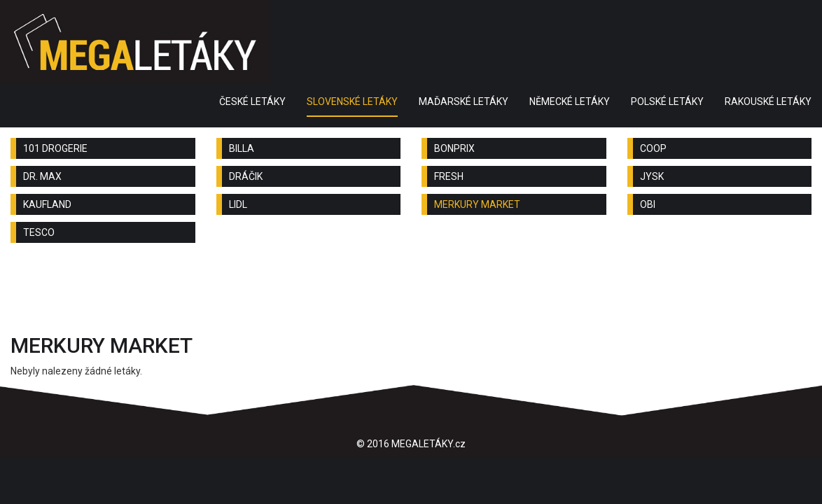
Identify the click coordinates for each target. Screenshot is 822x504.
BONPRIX (454, 148)
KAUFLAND (47, 204)
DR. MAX (42, 176)
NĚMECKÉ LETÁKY (570, 101)
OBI (648, 204)
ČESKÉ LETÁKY (252, 101)
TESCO (39, 232)
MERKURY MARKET (477, 204)
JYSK (652, 176)
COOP (653, 148)
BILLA (242, 148)
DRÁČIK (246, 176)
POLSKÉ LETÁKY (667, 101)
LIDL (238, 204)
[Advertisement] (411, 292)
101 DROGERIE (55, 148)
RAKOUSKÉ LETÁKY (768, 101)
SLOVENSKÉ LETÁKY (352, 101)
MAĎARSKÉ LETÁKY (464, 101)
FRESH (449, 176)
